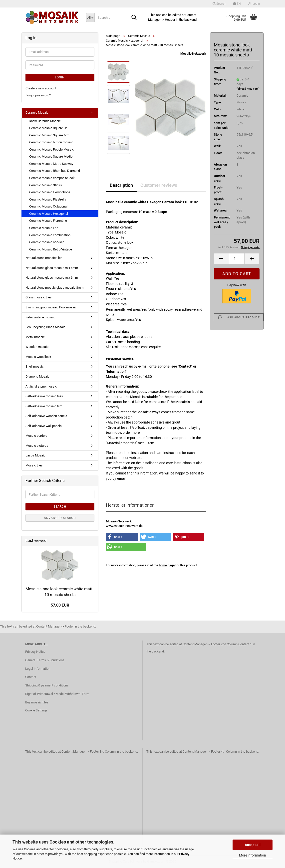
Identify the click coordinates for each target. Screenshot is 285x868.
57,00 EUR (60, 605)
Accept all (253, 845)
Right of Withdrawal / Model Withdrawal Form (57, 694)
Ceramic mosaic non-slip (47, 242)
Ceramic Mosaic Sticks (46, 185)
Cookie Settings (36, 710)
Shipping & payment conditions (47, 685)
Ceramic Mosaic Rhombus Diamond (55, 171)
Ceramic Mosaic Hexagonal (49, 214)
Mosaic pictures (37, 446)
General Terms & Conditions (45, 660)
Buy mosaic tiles (37, 702)
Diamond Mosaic (37, 376)
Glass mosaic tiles (39, 297)
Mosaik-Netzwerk (193, 54)
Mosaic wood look (38, 357)
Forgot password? (38, 95)
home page (167, 565)
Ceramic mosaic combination (50, 235)
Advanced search (60, 518)
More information (253, 855)
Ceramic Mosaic (37, 112)
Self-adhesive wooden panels (46, 416)
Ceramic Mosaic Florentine (48, 221)
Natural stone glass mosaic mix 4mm (52, 268)
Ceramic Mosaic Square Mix (49, 135)
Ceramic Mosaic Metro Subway (51, 164)
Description (121, 185)
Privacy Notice (35, 652)
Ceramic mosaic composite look (52, 178)
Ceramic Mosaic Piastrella (48, 199)
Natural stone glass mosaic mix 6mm (52, 278)
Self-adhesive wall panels (44, 426)
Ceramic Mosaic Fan (44, 228)
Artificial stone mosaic (41, 386)
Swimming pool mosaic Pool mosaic (51, 307)
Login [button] (254, 4)
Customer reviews (159, 185)
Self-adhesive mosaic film (44, 406)
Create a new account (41, 88)
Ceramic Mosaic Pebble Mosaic (52, 149)
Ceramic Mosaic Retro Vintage (51, 249)
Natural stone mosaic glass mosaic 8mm (54, 288)
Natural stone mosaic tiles (44, 258)
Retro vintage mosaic (40, 317)
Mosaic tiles (34, 465)
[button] (237, 4)
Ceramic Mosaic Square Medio (51, 156)
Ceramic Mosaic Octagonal (48, 206)
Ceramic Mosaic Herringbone (50, 192)
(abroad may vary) (248, 89)
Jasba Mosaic (35, 455)
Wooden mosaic (37, 347)
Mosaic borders (36, 436)
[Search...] (90, 17)
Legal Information (38, 669)
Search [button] (219, 4)
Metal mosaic (35, 337)
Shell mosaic (35, 366)
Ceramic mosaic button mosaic (51, 142)
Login (60, 77)
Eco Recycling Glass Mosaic (45, 327)
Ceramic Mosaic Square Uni (49, 128)
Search (60, 507)
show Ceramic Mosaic (45, 121)
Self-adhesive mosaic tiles (44, 396)
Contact (31, 677)
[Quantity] (237, 259)
